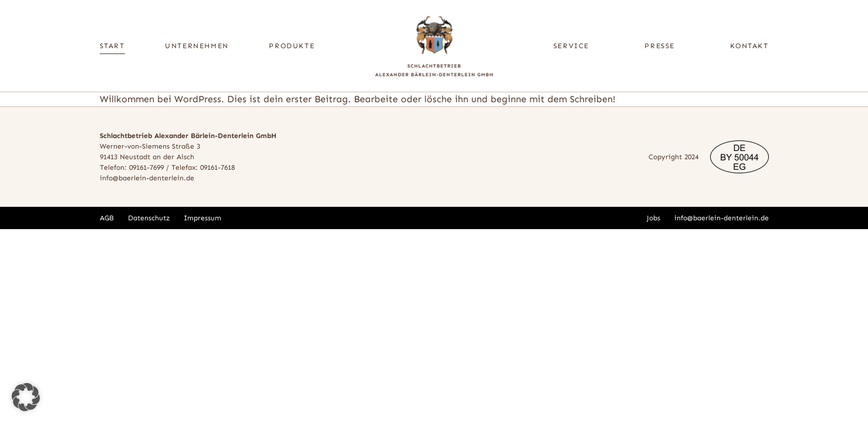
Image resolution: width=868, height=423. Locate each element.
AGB (107, 218)
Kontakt (749, 46)
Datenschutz (149, 218)
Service (571, 46)
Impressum (202, 218)
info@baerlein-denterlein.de (147, 178)
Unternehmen (197, 46)
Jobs (653, 218)
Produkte (292, 46)
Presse (660, 46)
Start (112, 46)
